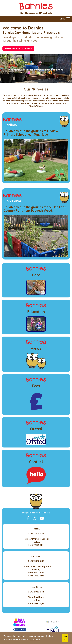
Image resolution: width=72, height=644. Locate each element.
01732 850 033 (36, 533)
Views (36, 348)
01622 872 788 (36, 561)
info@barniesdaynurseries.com (36, 513)
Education (36, 312)
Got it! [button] (65, 638)
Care (36, 275)
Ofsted (36, 429)
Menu (65, 19)
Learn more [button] (35, 640)
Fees (36, 386)
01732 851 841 (36, 592)
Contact (36, 462)
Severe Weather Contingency (18, 49)
